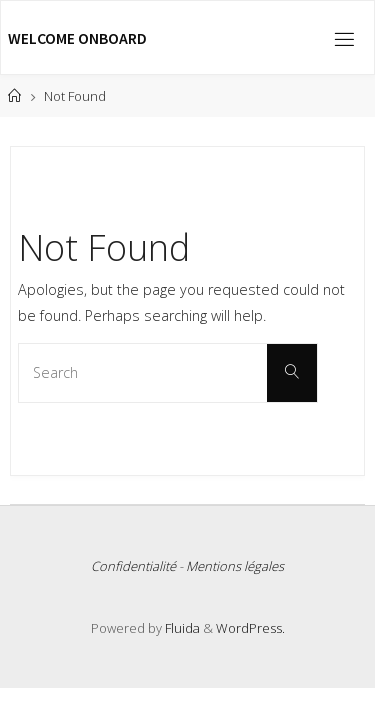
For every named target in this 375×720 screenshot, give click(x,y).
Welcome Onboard (77, 38)
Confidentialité (133, 566)
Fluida (181, 628)
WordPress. (250, 628)
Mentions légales (235, 566)
